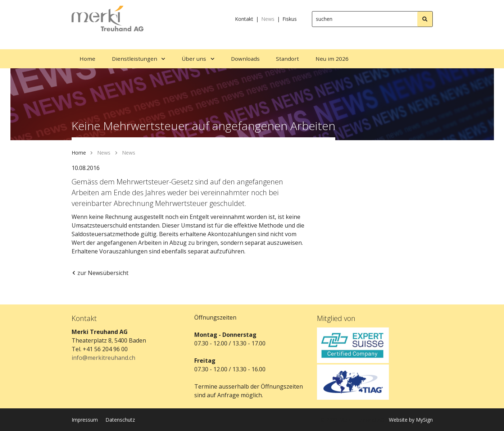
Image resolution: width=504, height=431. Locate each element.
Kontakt (244, 19)
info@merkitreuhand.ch (103, 358)
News (268, 19)
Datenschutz (120, 420)
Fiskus (290, 19)
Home (79, 153)
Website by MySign (411, 420)
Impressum (85, 420)
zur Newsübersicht (100, 273)
